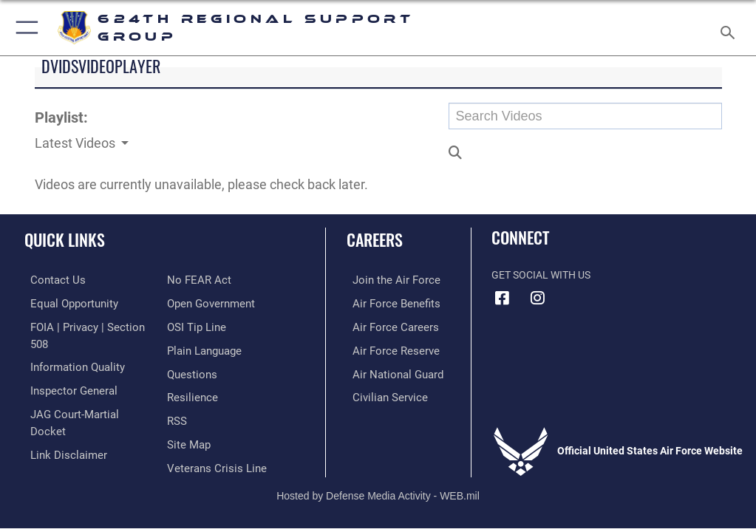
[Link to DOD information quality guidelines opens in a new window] (69, 348)
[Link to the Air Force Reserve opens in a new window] (386, 348)
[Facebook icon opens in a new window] (503, 298)
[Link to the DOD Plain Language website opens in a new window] (203, 325)
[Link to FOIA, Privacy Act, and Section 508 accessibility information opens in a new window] (86, 325)
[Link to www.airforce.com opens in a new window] (386, 280)
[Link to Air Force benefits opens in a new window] (387, 303)
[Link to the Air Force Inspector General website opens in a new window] (65, 371)
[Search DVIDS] (585, 116)
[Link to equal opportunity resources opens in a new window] (66, 303)
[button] (24, 28)
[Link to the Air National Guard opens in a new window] (389, 371)
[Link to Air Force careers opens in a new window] (386, 325)
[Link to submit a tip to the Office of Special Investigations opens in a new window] (194, 303)
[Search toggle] (730, 28)
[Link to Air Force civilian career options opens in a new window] (380, 393)
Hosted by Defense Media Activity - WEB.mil (378, 471)
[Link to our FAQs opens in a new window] (190, 348)
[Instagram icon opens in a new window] (538, 298)
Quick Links (65, 239)
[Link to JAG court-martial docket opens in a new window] (83, 393)
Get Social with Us (541, 275)
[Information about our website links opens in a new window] (59, 416)
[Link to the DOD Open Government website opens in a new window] (209, 280)
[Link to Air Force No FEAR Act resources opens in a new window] (54, 439)
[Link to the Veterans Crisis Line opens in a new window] (212, 439)
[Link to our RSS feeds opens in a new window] (176, 393)
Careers (375, 239)
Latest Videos (76, 143)
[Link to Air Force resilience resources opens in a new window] (190, 371)
